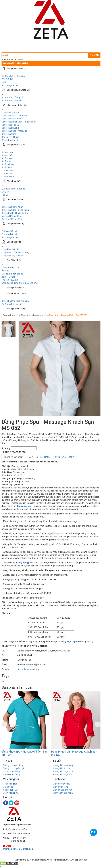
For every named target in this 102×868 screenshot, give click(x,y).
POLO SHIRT (7, 79)
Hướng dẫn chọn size (63, 772)
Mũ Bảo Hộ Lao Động (12, 216)
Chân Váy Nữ (8, 177)
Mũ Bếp (5, 192)
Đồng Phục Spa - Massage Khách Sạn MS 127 (74, 753)
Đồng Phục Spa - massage (14, 131)
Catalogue (8, 787)
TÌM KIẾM (94, 55)
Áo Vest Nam (8, 152)
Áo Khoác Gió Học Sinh (12, 100)
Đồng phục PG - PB (11, 268)
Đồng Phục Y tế (14, 242)
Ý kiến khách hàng (12, 775)
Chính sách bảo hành (63, 793)
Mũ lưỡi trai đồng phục (12, 274)
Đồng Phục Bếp (9, 134)
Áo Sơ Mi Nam (8, 164)
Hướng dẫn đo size (62, 768)
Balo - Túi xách (9, 277)
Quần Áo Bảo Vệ (9, 231)
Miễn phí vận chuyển (62, 790)
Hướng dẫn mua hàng (63, 765)
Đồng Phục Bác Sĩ (10, 249)
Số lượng (6, 448)
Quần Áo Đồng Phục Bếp (13, 189)
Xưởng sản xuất (11, 790)
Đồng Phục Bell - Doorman (14, 116)
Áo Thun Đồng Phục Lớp (13, 76)
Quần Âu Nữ (7, 174)
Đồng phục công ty (15, 287)
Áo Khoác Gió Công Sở (12, 97)
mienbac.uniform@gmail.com (18, 849)
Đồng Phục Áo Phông (16, 69)
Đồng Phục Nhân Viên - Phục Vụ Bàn (19, 122)
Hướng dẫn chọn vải (62, 775)
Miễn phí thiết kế (60, 787)
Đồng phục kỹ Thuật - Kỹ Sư (15, 213)
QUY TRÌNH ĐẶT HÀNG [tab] (39, 457)
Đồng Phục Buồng (10, 128)
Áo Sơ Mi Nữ (7, 167)
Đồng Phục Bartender (12, 119)
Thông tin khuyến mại (13, 768)
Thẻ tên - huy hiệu (10, 280)
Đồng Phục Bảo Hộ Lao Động (15, 210)
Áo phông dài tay (10, 237)
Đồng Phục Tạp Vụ (10, 125)
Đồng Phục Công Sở (16, 145)
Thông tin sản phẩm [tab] (14, 457)
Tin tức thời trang (11, 772)
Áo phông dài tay (10, 85)
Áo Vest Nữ (7, 155)
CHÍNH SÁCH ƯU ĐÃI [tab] (65, 457)
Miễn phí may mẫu (61, 784)
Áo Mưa (5, 271)
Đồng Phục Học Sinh (16, 293)
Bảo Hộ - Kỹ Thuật (10, 137)
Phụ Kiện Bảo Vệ (9, 234)
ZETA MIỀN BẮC (11, 793)
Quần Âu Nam (8, 171)
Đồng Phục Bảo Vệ (15, 224)
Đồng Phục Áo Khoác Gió (18, 90)
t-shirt (4, 82)
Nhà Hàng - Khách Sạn (17, 105)
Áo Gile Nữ (7, 161)
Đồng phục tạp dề (10, 140)
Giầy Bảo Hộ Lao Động (12, 219)
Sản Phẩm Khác (14, 260)
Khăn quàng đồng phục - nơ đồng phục (20, 283)
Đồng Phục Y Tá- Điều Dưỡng (15, 252)
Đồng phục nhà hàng (16, 309)
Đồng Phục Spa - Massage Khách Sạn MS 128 (25, 753)
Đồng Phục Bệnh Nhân (12, 256)
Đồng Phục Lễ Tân (10, 113)
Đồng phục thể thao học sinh (15, 301)
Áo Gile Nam (7, 158)
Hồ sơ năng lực (10, 784)
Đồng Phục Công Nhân (12, 207)
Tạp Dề (5, 195)
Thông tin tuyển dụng (13, 765)
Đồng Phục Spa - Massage (28, 315)
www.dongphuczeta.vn (29, 669)
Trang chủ (8, 315)
